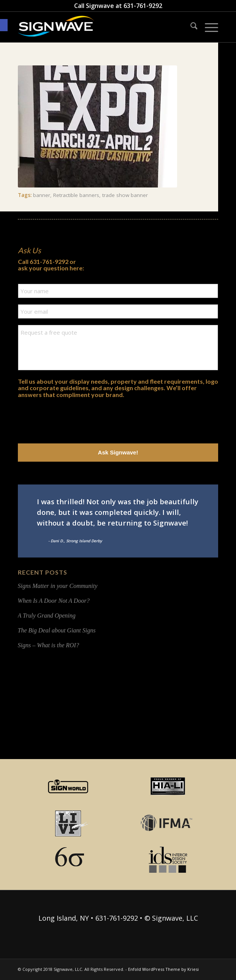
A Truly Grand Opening (47, 615)
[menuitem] (190, 27)
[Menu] (208, 27)
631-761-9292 (143, 6)
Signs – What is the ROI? (48, 645)
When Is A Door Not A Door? (54, 601)
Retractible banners (76, 195)
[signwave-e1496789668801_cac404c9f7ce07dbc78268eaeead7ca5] (98, 27)
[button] (4, 25)
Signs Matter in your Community (58, 586)
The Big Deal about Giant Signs (57, 630)
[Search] (190, 27)
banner (42, 195)
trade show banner (125, 195)
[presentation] (76, 419)
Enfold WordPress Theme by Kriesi (163, 969)
